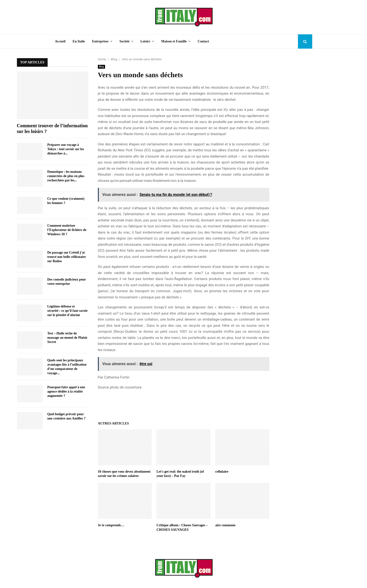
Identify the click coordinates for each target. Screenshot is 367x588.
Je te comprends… (111, 525)
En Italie (79, 41)
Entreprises (100, 41)
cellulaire (222, 472)
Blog (101, 67)
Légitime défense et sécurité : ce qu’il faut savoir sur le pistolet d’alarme (68, 311)
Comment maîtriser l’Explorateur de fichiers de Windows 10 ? (67, 230)
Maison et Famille (174, 41)
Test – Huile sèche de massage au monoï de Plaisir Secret (68, 338)
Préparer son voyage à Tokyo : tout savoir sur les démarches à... (66, 149)
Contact (203, 41)
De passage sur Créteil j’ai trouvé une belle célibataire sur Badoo (67, 257)
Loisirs (145, 41)
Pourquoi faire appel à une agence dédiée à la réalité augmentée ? (66, 391)
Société (125, 41)
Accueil (60, 41)
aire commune (225, 525)
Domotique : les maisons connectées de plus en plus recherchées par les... (66, 176)
